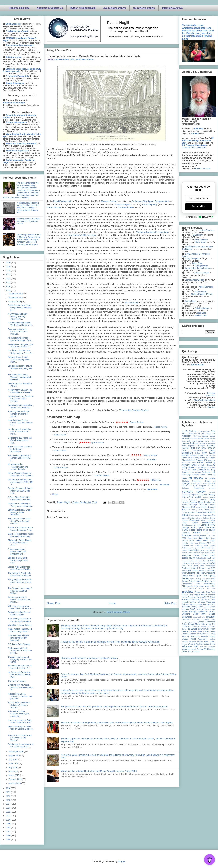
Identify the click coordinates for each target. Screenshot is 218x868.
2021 (9, 282)
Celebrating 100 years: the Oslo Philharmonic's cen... (20, 440)
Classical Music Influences (194, 148)
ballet (189, 441)
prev (214, 589)
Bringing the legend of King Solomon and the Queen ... (20, 368)
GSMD (185, 530)
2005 (9, 840)
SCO (213, 604)
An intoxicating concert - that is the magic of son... (20, 339)
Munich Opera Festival (190, 553)
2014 (9, 804)
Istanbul (203, 536)
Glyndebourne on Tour (191, 525)
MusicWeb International (205, 400)
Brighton (193, 455)
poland (184, 589)
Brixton (192, 460)
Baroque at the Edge (207, 443)
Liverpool (199, 545)
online (201, 571)
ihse (214, 533)
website (185, 642)
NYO (213, 568)
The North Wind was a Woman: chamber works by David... (20, 377)
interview (152, 460)
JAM (184, 538)
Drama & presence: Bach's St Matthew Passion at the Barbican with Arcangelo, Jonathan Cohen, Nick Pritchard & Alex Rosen (29, 240)
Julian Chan (197, 263)
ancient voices (209, 436)
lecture (192, 541)
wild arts (204, 647)
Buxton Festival (204, 462)
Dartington (193, 500)
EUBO (213, 510)
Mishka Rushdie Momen (202, 294)
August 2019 (14, 756)
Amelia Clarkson (202, 273)
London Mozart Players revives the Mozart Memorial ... (18, 638)
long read (196, 548)
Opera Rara (202, 576)
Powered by (199, 217)
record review (200, 595)
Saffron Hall (195, 602)
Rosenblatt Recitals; (191, 600)
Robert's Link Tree (19, 8)
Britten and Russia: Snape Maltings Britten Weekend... (20, 512)
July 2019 (13, 760)
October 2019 (15, 302)
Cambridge (186, 475)
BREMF (186, 455)
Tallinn (185, 624)
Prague (201, 589)
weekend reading (196, 642)
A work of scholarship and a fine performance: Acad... (20, 529)
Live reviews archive (114, 8)
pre (208, 589)
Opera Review (137, 422)
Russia (208, 600)
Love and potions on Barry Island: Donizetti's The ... (20, 721)
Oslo (213, 579)
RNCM (212, 597)
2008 (9, 828)
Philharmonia (187, 586)
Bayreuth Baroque (196, 446)
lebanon (185, 541)
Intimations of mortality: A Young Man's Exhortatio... (21, 505)
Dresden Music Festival (201, 502)
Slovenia (200, 609)
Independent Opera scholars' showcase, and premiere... (20, 696)
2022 (9, 279)
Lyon (213, 548)
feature (204, 512)
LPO (203, 548)
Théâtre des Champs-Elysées (134, 410)
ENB (198, 507)
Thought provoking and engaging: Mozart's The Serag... (20, 659)
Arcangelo (186, 438)
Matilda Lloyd (201, 315)
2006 (9, 836)
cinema (194, 483)
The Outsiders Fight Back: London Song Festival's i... (20, 458)
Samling (193, 604)
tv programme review (196, 634)
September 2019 (16, 752)
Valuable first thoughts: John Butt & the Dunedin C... (21, 346)
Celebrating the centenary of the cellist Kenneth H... (21, 745)
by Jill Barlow (201, 467)
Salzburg (186, 604)
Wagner (185, 639)
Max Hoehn (198, 235)
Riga (202, 597)
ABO (184, 434)
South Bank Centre (84, 59)
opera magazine (208, 573)
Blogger (122, 861)
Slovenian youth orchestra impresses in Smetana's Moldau (89, 658)
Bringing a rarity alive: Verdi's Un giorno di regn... (18, 560)
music (207, 553)
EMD (193, 507)
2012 (9, 812)
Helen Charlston (207, 230)
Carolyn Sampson (122, 204)
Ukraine (208, 634)
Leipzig (185, 543)
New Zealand (204, 561)
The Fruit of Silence (17, 681)
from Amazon (198, 365)
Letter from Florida (197, 543)
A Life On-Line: (204, 431)
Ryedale (185, 602)
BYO (192, 472)
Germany (211, 520)
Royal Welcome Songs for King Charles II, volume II (21, 474)
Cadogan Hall (209, 472)
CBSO (209, 475)
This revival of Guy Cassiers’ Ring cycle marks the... (18, 714)
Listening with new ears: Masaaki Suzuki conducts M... (21, 687)
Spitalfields (187, 617)
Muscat (202, 553)
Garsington (195, 520)
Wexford (191, 644)
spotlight (211, 617)
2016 (9, 796)
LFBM (208, 543)
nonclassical (204, 563)
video (212, 636)
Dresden (185, 502)
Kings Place (204, 538)
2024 (9, 271)
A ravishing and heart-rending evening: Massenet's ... (18, 316)
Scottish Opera (197, 607)
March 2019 (14, 775)
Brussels (199, 460)
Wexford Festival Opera (205, 644)
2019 (9, 290)
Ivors (213, 536)
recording (211, 595)
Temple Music (194, 624)
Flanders (192, 518)
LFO (214, 543)
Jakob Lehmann (202, 308)
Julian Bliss (201, 313)
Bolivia (198, 453)
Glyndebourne (209, 523)
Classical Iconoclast (211, 394)
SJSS (192, 609)
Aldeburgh (187, 436)
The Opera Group (199, 626)
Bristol (200, 455)
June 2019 (13, 763)
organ (208, 579)
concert (212, 488)
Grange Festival (208, 525)
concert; (212, 492)
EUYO (184, 512)
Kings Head (192, 538)
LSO (208, 548)
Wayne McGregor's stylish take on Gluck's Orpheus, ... (21, 729)
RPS (203, 600)
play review (210, 586)
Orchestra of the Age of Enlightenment (150, 201)
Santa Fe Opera (204, 604)
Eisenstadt (186, 507)
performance (209, 584)
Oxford (185, 581)
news (212, 561)
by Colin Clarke (205, 465)
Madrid (184, 550)
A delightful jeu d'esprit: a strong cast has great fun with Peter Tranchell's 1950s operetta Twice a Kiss (110, 642)
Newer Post (54, 603)
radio (203, 592)
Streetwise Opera (208, 619)
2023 (9, 274)
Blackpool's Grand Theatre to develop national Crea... (20, 543)
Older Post (170, 603)
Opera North (188, 576)
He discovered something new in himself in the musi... (19, 432)
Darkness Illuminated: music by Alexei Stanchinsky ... (21, 535)
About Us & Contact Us (50, 8)
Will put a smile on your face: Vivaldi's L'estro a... (20, 607)
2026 (9, 263)
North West (199, 566)
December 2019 (16, 294)
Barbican (194, 443)
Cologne (185, 488)
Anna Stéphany (150, 204)
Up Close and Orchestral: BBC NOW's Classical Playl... (19, 675)
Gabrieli (185, 520)
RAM (208, 592)
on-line (195, 571)
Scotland (186, 607)
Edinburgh (193, 505)
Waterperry (203, 639)
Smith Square (210, 609)
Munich (213, 550)
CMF (195, 486)
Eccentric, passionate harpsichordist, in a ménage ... (18, 332)
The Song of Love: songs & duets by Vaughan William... (20, 591)
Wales (193, 639)
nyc (208, 568)
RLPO (207, 597)
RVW (213, 600)
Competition (199, 488)
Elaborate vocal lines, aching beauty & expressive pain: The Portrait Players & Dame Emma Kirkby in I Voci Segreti (117, 722)
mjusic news (204, 550)
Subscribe (198, 206)
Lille (192, 545)
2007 (9, 832)
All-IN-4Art (197, 436)
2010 (9, 820)
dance (184, 500)
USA (213, 634)
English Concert (208, 507)
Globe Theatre (190, 523)
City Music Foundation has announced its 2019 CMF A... (21, 482)
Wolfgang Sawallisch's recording (152, 232)
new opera (186, 561)
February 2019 (15, 779)
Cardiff (203, 475)
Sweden (201, 622)
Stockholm (186, 619)
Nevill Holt (211, 558)
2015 (9, 800)
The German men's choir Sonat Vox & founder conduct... (19, 521)
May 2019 (13, 768)
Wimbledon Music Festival (193, 649)
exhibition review (194, 512)
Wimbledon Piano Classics (20, 625)
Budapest (212, 460)
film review (207, 515)
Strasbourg (196, 619)
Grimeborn (210, 527)
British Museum (209, 455)
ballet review (198, 441)
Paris (198, 584)
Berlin (213, 450)
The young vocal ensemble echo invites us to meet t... (20, 582)
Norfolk (212, 563)
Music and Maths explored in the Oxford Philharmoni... (20, 449)
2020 (9, 286)
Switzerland (210, 622)
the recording (131, 303)
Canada (195, 475)
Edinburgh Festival (207, 505)
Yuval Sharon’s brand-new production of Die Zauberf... (20, 738)
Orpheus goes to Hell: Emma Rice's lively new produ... (20, 651)
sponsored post (199, 617)
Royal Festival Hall (62, 201)
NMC (197, 563)
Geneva (204, 520)
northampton (211, 566)
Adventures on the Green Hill (201, 434)
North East (187, 566)
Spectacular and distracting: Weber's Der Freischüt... (20, 406)
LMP (206, 545)
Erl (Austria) (192, 510)
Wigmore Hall (190, 646)
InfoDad (212, 407)
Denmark (203, 500)
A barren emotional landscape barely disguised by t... (17, 552)
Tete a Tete (206, 624)
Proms (197, 592)
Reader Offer (187, 595)
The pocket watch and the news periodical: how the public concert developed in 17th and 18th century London (114, 706)
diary (213, 500)
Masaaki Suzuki (109, 201)
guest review (209, 530)
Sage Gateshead (208, 602)
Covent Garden (194, 497)
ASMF (200, 438)
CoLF (213, 486)
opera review (161, 427)
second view (210, 607)
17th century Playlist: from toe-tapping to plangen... (20, 620)
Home (55, 494)
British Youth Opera (190, 458)
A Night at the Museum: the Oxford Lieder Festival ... (20, 391)
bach (184, 441)
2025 (9, 267)
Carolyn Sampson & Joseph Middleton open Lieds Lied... (21, 491)
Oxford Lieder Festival (199, 581)
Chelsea (185, 481)
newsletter (186, 563)
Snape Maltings (189, 612)
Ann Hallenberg (206, 287)
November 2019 (16, 298)
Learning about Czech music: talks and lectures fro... (20, 423)
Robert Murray (54, 207)
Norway (202, 568)
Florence (199, 518)
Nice (193, 563)
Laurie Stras (190, 301)
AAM (213, 431)
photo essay (199, 586)
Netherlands (201, 558)
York (190, 651)
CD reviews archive (144, 8)
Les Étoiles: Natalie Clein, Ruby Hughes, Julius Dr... (21, 352)
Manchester (193, 550)
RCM (213, 592)
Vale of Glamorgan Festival (195, 636)
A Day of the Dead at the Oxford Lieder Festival (19, 498)
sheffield (185, 609)
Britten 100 (204, 458)
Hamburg (186, 533)
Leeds (199, 540)
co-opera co (204, 486)
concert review (62, 59)
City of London (202, 483)
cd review (164, 485)
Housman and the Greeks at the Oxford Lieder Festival (21, 399)
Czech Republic (209, 497)
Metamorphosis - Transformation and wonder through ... (18, 467)
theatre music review (207, 629)
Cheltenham (197, 481)
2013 (9, 808)
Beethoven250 (199, 451)
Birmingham (187, 453)
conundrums (202, 495)
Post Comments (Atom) (118, 612)
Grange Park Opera (193, 527)
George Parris (201, 266)
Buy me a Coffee (203, 169)
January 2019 (15, 783)
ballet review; (210, 441)
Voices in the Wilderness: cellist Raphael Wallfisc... (20, 568)
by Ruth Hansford (197, 470)
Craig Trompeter (192, 259)
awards (213, 439)
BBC (193, 448)
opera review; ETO (198, 579)
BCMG (185, 450)
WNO (206, 649)
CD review (156, 480)
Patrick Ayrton (201, 292)
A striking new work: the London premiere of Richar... (19, 414)
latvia (213, 538)
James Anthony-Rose (195, 280)
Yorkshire (196, 651)
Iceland (206, 533)
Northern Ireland (190, 568)
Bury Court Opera (189, 463)
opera (213, 571)
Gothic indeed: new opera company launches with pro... (20, 308)
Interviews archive (172, 8)
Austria (206, 438)
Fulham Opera (209, 518)
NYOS (184, 571)
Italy (209, 536)
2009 (9, 824)
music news (200, 555)
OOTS (207, 571)
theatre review (189, 631)
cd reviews (210, 478)
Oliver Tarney (200, 242)
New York (194, 561)
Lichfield (185, 545)
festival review (194, 515)
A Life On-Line (189, 431)
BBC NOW (201, 448)
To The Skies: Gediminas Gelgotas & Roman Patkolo (19, 705)
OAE (72, 59)
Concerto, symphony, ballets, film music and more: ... (19, 600)
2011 (9, 816)
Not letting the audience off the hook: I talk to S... (20, 667)
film (201, 515)
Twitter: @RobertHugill (83, 8)
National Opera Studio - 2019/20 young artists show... (19, 360)
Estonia (201, 510)
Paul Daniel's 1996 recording (82, 235)
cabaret (198, 472)
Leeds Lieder (209, 540)
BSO (206, 460)
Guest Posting (196, 530)
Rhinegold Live (194, 597)
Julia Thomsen (201, 240)
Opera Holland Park (191, 573)
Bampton (186, 443)
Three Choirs (203, 631)
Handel (197, 533)
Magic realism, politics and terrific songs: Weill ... (20, 630)
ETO (207, 510)
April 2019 (13, 771)
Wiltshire (212, 647)
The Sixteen (192, 629)
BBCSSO (211, 448)
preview (188, 592)
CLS (190, 486)
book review (209, 453)
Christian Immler (126, 207)
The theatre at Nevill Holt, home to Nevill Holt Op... (20, 574)
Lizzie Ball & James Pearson (198, 268)
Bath (184, 446)
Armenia (194, 439)
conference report (189, 495)
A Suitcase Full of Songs (19, 644)
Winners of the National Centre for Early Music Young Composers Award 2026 (99, 771)
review (185, 597)
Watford (212, 639)
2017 (9, 792)
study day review (189, 622)
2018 (9, 788)
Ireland (196, 536)
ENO (184, 510)
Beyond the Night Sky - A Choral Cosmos (19, 613)
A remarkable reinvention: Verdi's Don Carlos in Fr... (21, 324)
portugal (193, 589)
